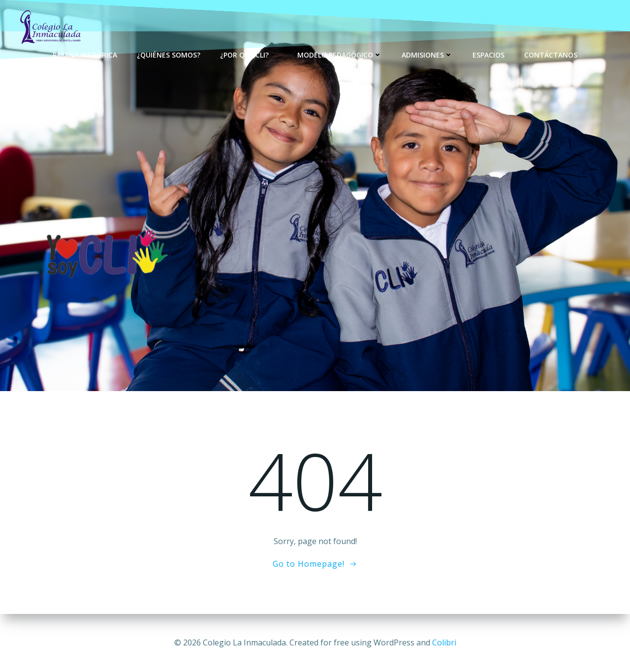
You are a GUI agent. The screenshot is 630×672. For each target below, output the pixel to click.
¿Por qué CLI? (249, 54)
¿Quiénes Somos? (169, 54)
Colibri (444, 642)
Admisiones (427, 54)
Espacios (488, 54)
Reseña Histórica (85, 54)
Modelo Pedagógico (340, 54)
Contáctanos (551, 54)
